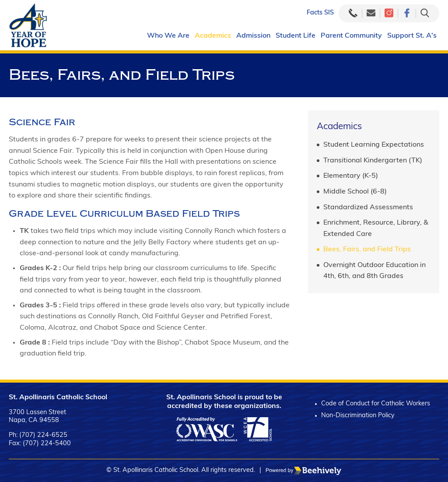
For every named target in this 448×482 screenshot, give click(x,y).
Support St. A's (412, 36)
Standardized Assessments (368, 208)
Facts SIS (320, 13)
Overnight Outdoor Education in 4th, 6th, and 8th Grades (374, 271)
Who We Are (168, 36)
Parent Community (351, 36)
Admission (253, 36)
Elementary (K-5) (351, 176)
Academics (213, 36)
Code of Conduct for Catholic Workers (376, 404)
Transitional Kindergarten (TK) (373, 161)
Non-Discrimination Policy (358, 416)
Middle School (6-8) (355, 192)
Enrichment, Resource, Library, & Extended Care (376, 229)
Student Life (296, 36)
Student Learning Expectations (374, 145)
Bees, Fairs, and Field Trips (367, 250)
